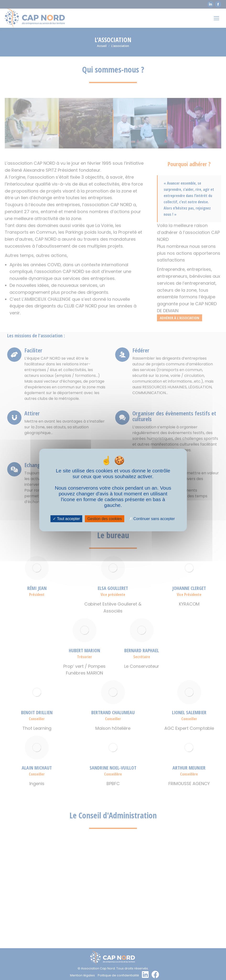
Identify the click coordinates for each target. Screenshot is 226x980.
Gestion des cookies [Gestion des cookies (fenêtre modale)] (105, 519)
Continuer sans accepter (152, 519)
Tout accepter (66, 519)
